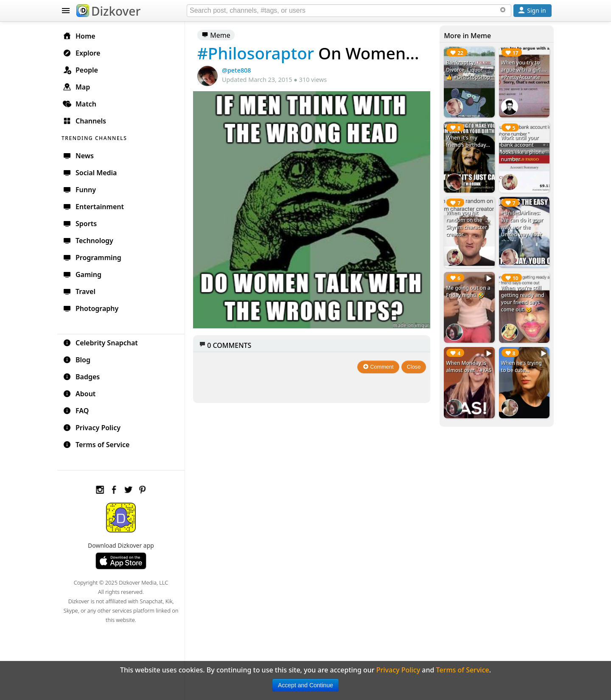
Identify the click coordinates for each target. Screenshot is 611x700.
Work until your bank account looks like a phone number (523, 148)
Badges (81, 377)
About (79, 394)
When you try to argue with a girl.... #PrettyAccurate (524, 70)
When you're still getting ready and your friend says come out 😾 (523, 299)
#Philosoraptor (256, 53)
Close (414, 367)
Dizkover (108, 11)
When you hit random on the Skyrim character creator (467, 224)
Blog (77, 360)
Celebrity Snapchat (100, 343)
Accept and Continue (305, 685)
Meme (216, 35)
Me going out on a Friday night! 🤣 (468, 291)
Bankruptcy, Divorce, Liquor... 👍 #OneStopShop (468, 70)
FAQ (76, 411)
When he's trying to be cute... (521, 367)
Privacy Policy (92, 428)
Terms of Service (96, 445)
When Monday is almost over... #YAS (469, 367)
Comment (378, 367)
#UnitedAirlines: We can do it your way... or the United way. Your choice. (522, 227)
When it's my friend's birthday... (468, 141)
